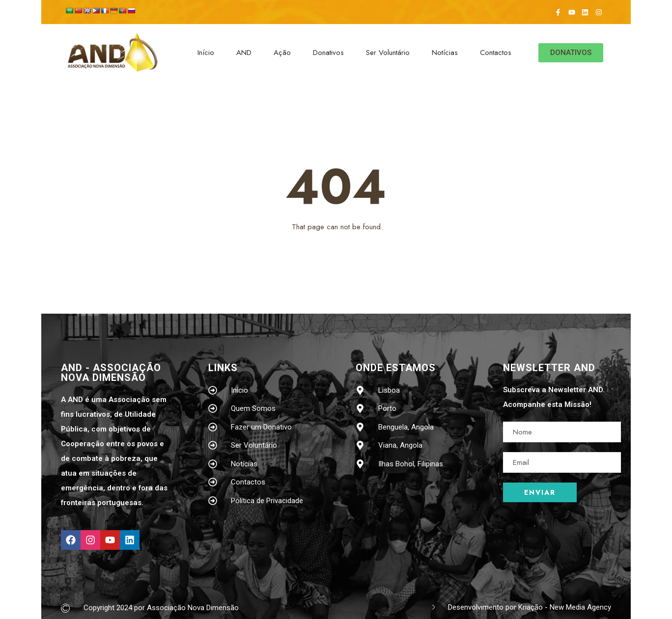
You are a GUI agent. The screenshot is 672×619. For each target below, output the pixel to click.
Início (206, 53)
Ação (282, 53)
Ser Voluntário (388, 53)
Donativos (328, 53)
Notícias (445, 53)
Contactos (496, 53)
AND (244, 53)
